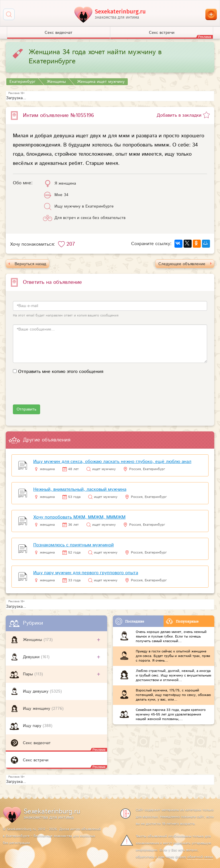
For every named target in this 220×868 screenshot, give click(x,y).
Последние (130, 621)
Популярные (182, 621)
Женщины (33, 640)
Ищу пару (33, 726)
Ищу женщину (37, 709)
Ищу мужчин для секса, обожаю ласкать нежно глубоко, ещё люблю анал (112, 462)
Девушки (32, 657)
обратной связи (200, 857)
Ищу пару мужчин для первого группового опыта (86, 573)
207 (71, 244)
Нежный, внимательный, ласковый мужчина (80, 489)
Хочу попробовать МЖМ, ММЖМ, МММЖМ (79, 517)
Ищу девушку (36, 691)
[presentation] (56, 393)
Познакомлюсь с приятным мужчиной (73, 545)
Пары (29, 674)
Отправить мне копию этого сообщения (61, 372)
